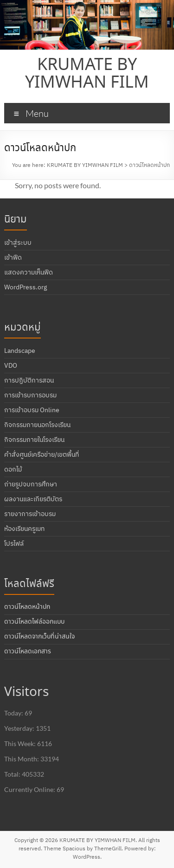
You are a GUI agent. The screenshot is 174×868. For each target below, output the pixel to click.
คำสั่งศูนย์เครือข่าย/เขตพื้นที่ (42, 454)
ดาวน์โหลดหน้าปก (27, 607)
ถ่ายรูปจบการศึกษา (31, 484)
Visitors (26, 692)
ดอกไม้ (13, 469)
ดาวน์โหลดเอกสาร (28, 651)
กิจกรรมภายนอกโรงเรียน (37, 425)
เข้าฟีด (13, 257)
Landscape (20, 351)
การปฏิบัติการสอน (29, 380)
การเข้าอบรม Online (32, 410)
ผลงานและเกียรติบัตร (33, 499)
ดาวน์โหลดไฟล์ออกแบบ (34, 622)
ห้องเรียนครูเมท (24, 529)
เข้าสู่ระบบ (18, 243)
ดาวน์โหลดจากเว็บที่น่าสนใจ (39, 637)
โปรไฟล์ (14, 543)
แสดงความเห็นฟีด (29, 272)
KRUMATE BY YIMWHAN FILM (87, 74)
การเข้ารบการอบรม (30, 395)
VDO (11, 365)
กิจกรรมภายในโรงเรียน (34, 440)
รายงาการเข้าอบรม (30, 514)
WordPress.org (26, 287)
